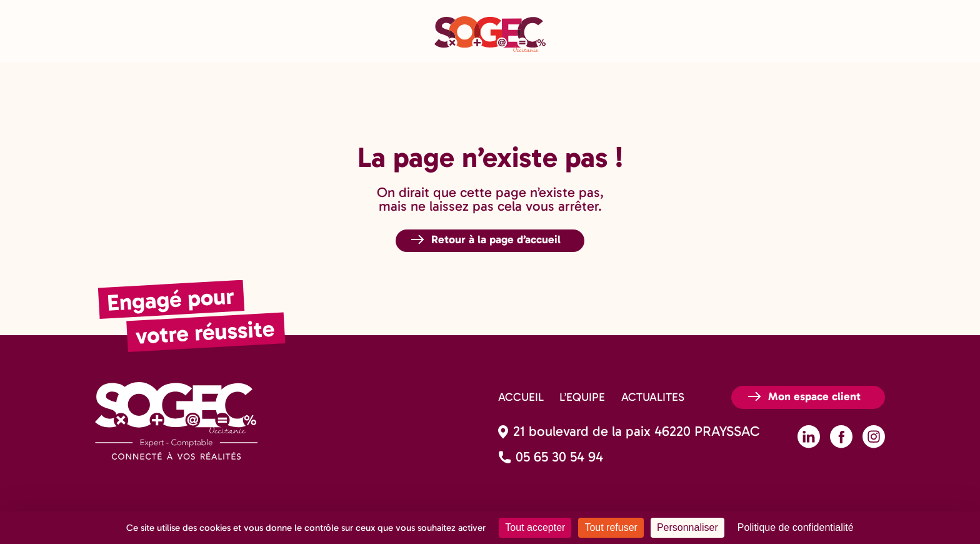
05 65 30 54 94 (559, 457)
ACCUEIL (521, 397)
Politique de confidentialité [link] (796, 527)
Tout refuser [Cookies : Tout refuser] (611, 527)
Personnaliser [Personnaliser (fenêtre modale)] (687, 527)
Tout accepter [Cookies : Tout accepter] (535, 527)
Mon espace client (814, 396)
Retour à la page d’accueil (496, 239)
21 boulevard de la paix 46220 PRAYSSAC (637, 431)
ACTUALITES (653, 397)
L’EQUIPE (582, 397)
